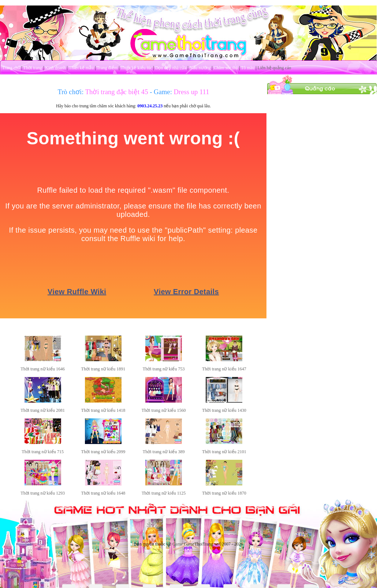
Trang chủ (11, 68)
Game (178, 544)
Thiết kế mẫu (81, 68)
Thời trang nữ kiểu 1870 (224, 493)
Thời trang (33, 68)
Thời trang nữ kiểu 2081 (43, 410)
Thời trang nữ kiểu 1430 (224, 410)
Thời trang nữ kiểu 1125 (164, 493)
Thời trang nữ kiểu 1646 (43, 369)
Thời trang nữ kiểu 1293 (43, 493)
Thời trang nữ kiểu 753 (164, 369)
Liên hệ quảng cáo (275, 68)
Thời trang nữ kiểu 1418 (103, 410)
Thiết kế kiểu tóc (136, 68)
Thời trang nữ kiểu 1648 (103, 493)
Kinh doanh (55, 68)
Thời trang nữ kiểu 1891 (103, 369)
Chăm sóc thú (226, 68)
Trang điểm (107, 68)
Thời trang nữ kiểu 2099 (103, 452)
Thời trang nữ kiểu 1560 (164, 410)
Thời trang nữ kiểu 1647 (224, 369)
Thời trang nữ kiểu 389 (164, 452)
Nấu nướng (200, 68)
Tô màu (248, 68)
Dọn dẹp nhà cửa (171, 68)
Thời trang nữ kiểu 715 (43, 452)
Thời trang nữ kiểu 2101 (224, 452)
